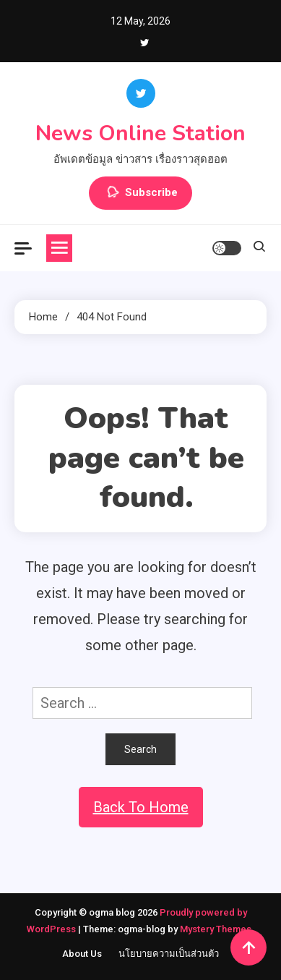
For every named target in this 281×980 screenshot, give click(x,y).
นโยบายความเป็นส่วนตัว (169, 954)
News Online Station (140, 133)
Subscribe (140, 193)
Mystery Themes (216, 929)
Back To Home (141, 807)
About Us (82, 954)
